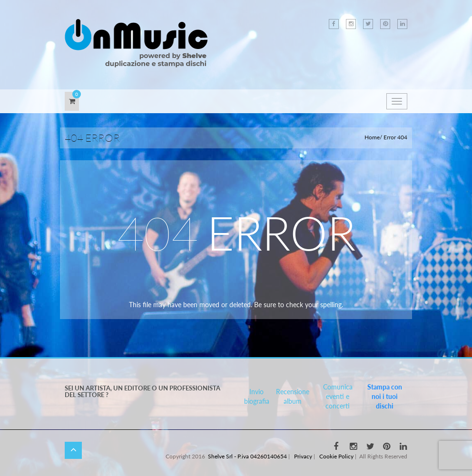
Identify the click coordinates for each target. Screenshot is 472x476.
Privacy (303, 456)
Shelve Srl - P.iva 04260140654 (247, 456)
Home (372, 137)
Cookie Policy (336, 456)
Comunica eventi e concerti (338, 396)
